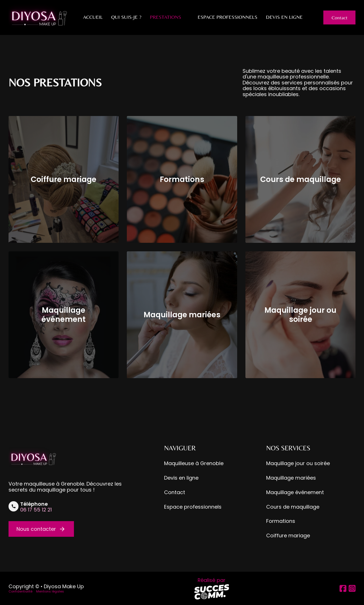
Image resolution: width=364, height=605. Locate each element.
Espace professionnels (227, 17)
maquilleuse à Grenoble (54, 484)
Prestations (166, 17)
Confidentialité (20, 591)
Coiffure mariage (64, 179)
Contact (340, 17)
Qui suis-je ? (126, 17)
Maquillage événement (64, 315)
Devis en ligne (284, 17)
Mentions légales (50, 591)
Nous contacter (41, 529)
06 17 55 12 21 (36, 510)
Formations (182, 179)
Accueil (93, 17)
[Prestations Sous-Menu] (186, 17)
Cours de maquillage (301, 179)
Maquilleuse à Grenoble (194, 464)
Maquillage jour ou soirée (300, 315)
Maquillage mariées (182, 315)
